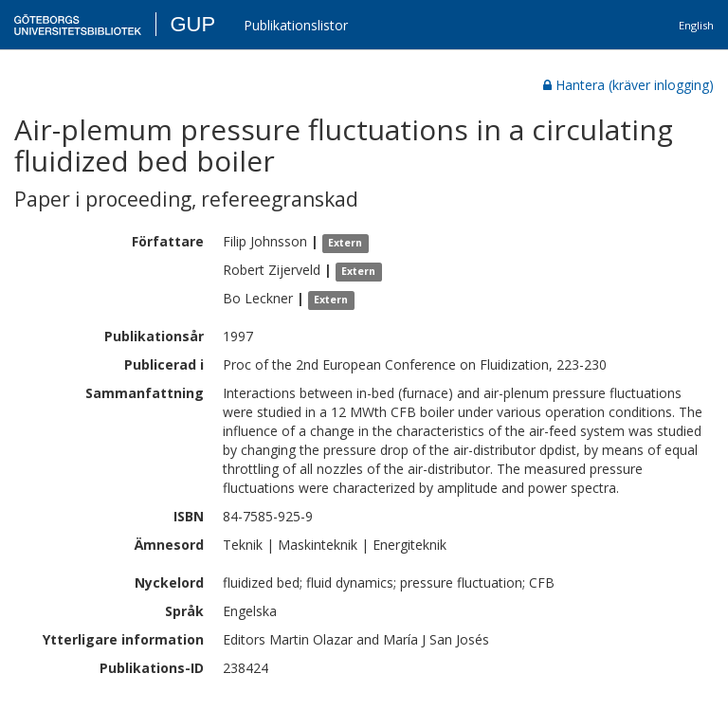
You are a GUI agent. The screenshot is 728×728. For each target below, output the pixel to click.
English (696, 25)
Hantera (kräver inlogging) (628, 85)
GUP (192, 24)
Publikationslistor (296, 25)
